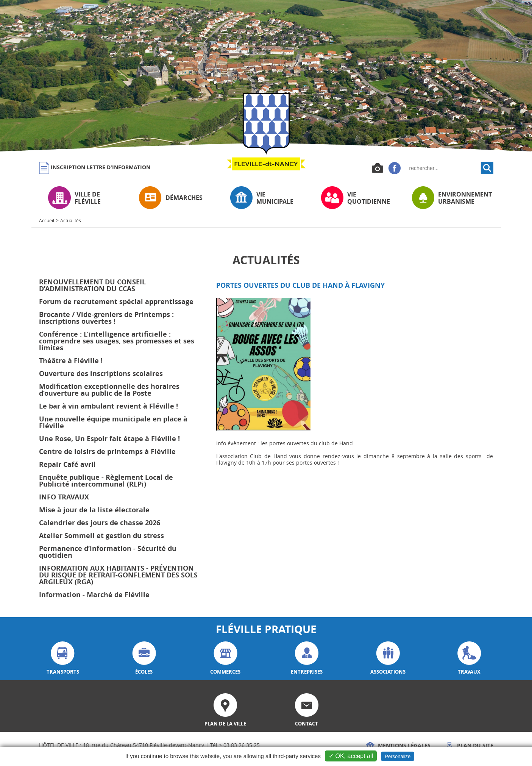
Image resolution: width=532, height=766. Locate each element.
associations (388, 658)
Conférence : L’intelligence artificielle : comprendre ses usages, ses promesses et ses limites (117, 341)
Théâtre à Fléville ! (71, 361)
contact (307, 710)
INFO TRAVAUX (64, 497)
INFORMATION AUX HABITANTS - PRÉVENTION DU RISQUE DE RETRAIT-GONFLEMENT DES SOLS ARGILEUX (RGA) (118, 575)
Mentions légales (398, 745)
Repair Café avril (67, 464)
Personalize (398, 756)
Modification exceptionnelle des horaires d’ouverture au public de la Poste (109, 390)
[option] (266, 76)
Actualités (71, 220)
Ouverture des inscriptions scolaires (101, 374)
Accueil (47, 220)
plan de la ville (225, 710)
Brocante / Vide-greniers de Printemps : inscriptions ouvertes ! (106, 318)
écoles (144, 658)
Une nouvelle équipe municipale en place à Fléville (113, 422)
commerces (225, 658)
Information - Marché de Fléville (94, 595)
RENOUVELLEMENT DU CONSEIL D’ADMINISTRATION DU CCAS (92, 285)
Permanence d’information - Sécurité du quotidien (108, 552)
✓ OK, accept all (351, 756)
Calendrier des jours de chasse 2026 (100, 523)
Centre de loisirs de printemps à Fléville (107, 452)
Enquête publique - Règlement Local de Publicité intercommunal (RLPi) (106, 481)
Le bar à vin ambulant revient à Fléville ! (108, 406)
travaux (469, 658)
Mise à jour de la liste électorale (94, 510)
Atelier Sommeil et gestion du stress (101, 536)
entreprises (307, 658)
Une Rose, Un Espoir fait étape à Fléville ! (109, 439)
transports (63, 658)
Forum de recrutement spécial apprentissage (116, 302)
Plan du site (469, 745)
